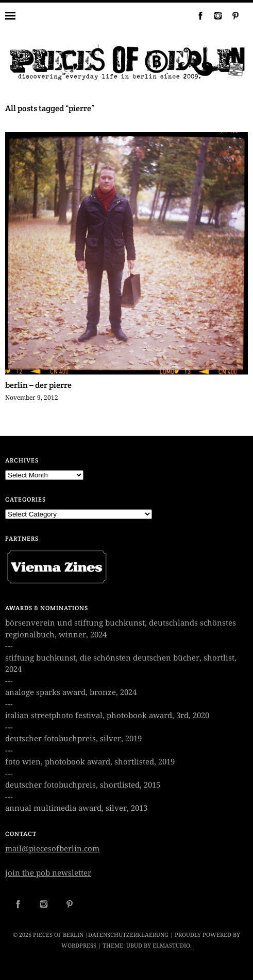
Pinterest (231, 15)
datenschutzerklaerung (128, 935)
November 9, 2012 (32, 398)
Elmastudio (171, 946)
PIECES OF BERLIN (58, 935)
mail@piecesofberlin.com (52, 849)
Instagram (214, 15)
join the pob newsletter (48, 873)
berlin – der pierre (38, 385)
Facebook (196, 15)
